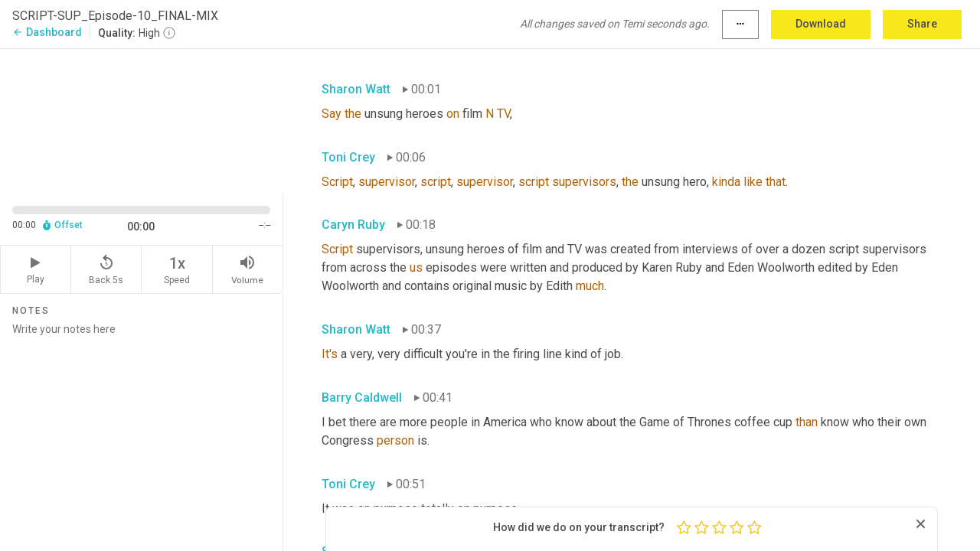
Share (922, 24)
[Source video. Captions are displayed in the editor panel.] (142, 120)
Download (821, 24)
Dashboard (47, 32)
